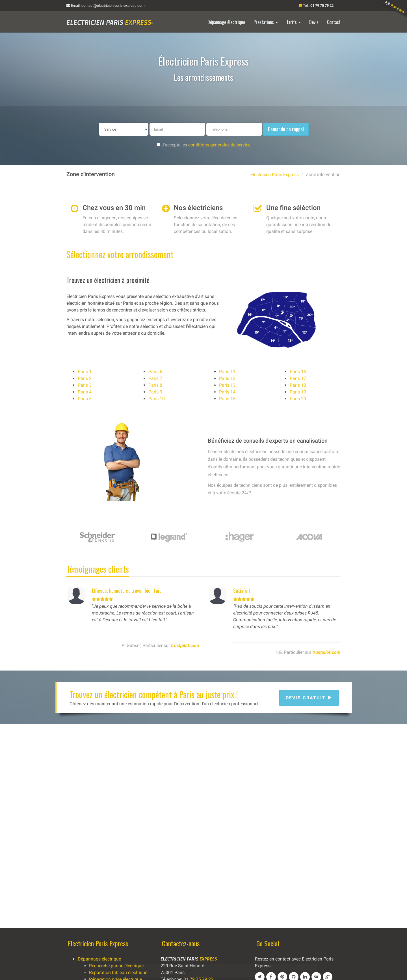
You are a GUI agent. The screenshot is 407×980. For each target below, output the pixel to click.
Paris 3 (85, 385)
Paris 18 (298, 385)
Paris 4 (85, 392)
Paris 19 (298, 392)
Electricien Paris (110, 23)
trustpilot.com (185, 645)
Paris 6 (155, 372)
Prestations (266, 22)
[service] (124, 129)
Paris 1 (85, 372)
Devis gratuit (309, 698)
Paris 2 (85, 378)
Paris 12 (227, 378)
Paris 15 (227, 399)
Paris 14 (227, 392)
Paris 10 (157, 399)
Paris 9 (155, 392)
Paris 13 (227, 385)
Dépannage (226, 22)
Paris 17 (298, 378)
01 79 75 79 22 (279, 971)
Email (105, 6)
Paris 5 (85, 399)
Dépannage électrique (99, 959)
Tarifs (294, 22)
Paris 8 (155, 385)
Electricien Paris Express (275, 175)
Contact (334, 22)
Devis (314, 22)
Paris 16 (298, 372)
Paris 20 (298, 399)
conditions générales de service (219, 145)
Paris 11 (227, 372)
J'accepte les (203, 145)
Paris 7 (155, 378)
